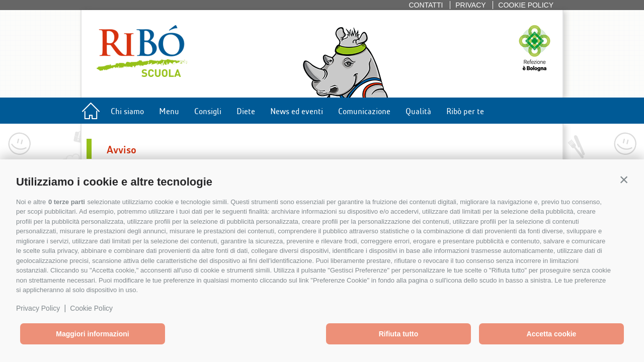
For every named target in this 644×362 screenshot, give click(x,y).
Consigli (208, 110)
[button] (624, 179)
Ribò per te (465, 110)
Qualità (418, 110)
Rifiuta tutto (399, 334)
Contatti (426, 5)
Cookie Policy (91, 308)
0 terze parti (67, 202)
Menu (169, 110)
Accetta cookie (552, 334)
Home (91, 113)
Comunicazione (364, 110)
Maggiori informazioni (92, 334)
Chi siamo (127, 110)
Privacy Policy (38, 308)
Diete (246, 110)
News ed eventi (297, 110)
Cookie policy (526, 5)
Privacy (470, 5)
